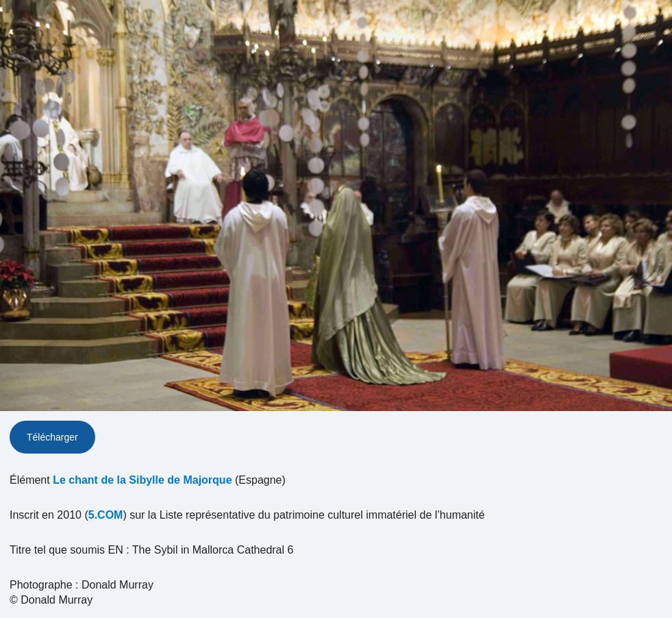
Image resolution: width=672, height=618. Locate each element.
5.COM (106, 515)
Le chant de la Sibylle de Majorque (142, 480)
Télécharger (52, 437)
